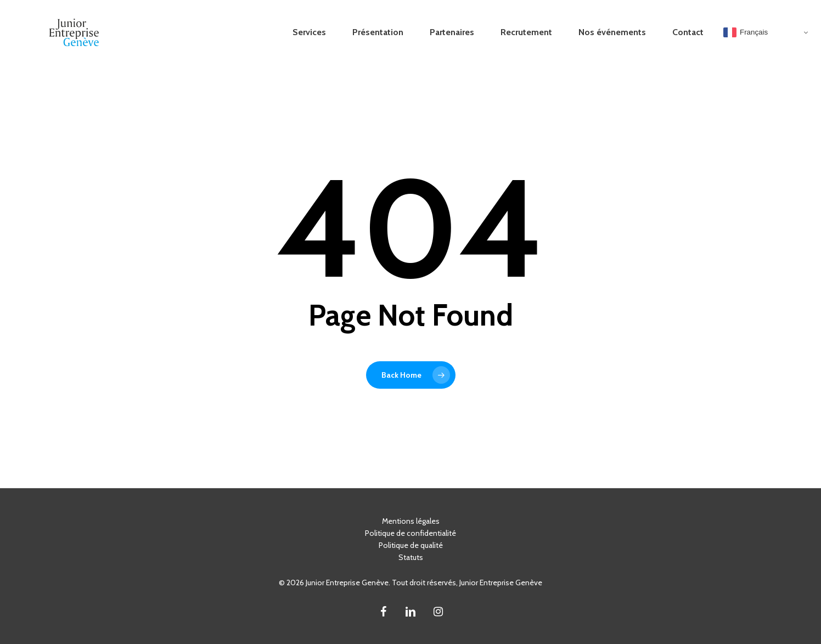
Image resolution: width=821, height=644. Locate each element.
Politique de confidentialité (410, 533)
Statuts (411, 557)
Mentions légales (411, 521)
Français (746, 32)
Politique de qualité (411, 545)
